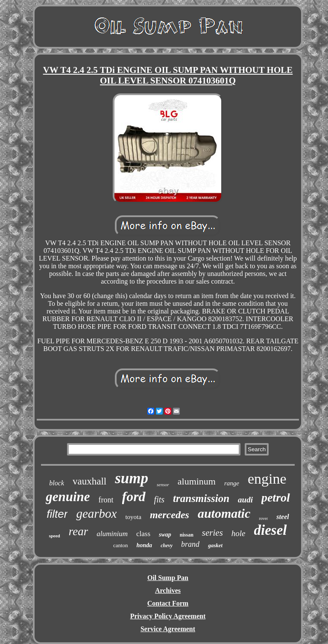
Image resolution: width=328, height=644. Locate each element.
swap (165, 535)
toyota (133, 517)
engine (267, 479)
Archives (168, 590)
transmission (201, 498)
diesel (271, 530)
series (212, 533)
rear (79, 531)
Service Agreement (168, 629)
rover (263, 518)
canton (121, 545)
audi (245, 500)
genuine (68, 497)
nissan (187, 535)
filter (57, 514)
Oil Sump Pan (168, 578)
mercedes (170, 515)
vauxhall (89, 481)
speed (54, 536)
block (57, 483)
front (106, 500)
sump (132, 478)
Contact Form (168, 603)
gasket (215, 545)
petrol (276, 498)
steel (283, 517)
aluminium (112, 534)
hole (239, 533)
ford (134, 496)
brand (190, 544)
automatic (224, 513)
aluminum (197, 481)
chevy (167, 545)
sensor (163, 484)
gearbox (96, 513)
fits (159, 499)
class (143, 534)
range (232, 483)
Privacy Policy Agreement (168, 616)
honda (145, 545)
